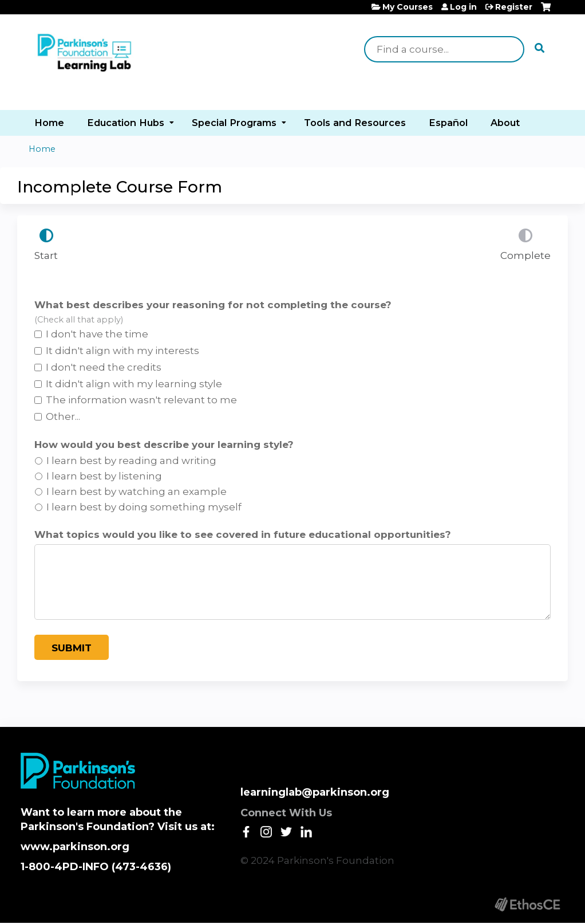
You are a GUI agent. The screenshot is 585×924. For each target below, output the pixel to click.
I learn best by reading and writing (131, 461)
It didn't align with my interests (122, 351)
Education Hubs (126, 123)
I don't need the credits (104, 367)
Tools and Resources (355, 123)
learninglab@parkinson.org (315, 792)
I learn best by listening (104, 476)
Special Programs (234, 123)
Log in (463, 7)
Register (514, 7)
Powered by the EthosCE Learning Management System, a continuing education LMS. (527, 904)
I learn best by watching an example (137, 492)
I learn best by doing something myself (144, 507)
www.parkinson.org (75, 847)
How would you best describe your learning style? (164, 445)
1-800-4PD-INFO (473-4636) (96, 867)
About (505, 123)
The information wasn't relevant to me (141, 400)
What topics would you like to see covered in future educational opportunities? (243, 534)
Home (49, 123)
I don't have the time (97, 334)
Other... (63, 416)
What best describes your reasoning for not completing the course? (213, 305)
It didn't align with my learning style (134, 384)
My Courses (408, 7)
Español (448, 123)
